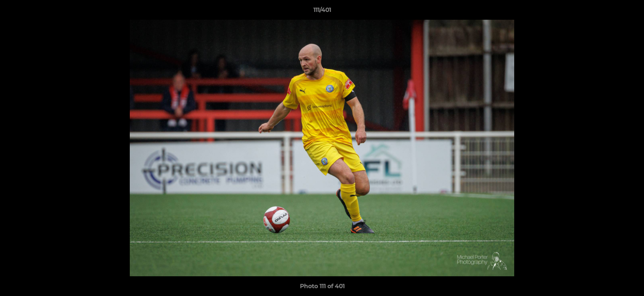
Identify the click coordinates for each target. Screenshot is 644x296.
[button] (629, 12)
